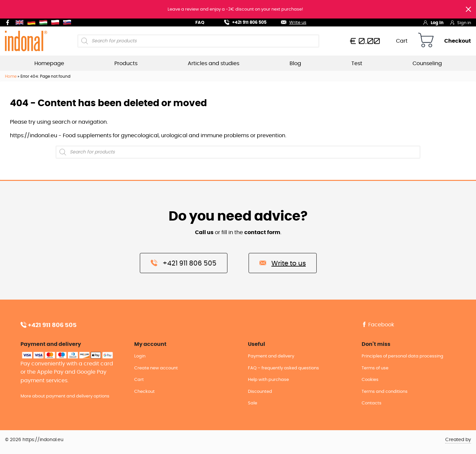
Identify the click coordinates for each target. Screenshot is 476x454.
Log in (433, 22)
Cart (402, 41)
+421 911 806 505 (241, 22)
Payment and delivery (271, 356)
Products (126, 63)
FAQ (200, 23)
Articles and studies (214, 63)
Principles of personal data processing (402, 356)
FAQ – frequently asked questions (283, 368)
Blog (295, 63)
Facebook (378, 325)
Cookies (370, 380)
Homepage (49, 63)
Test (357, 63)
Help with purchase (268, 380)
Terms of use (375, 368)
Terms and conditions (385, 392)
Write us (290, 22)
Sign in (461, 22)
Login (140, 356)
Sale (253, 403)
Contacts (372, 403)
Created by (458, 440)
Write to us (283, 263)
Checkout (458, 41)
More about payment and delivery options (65, 396)
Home (11, 76)
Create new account (156, 368)
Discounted (260, 392)
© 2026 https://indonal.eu (34, 440)
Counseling (427, 63)
